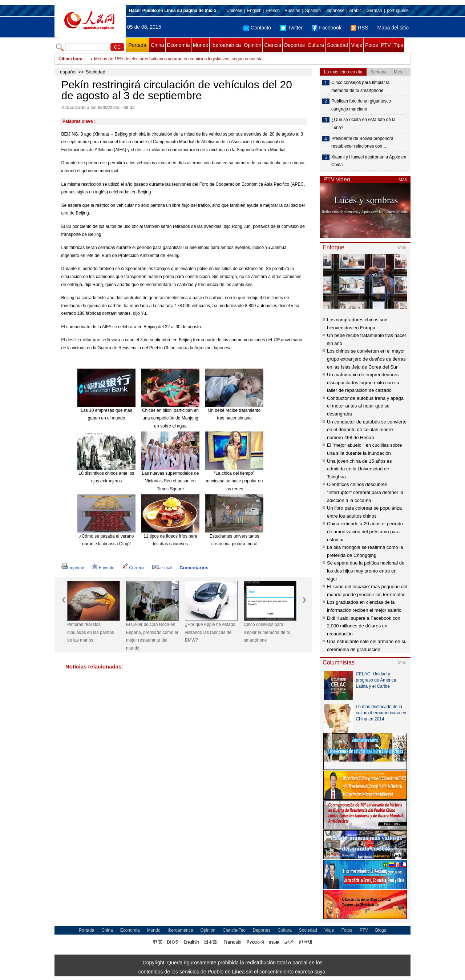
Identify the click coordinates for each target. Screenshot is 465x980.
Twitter (291, 28)
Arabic (355, 11)
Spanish (313, 11)
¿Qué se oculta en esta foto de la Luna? (363, 124)
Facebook (326, 28)
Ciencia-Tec (234, 930)
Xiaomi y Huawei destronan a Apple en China (369, 161)
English (254, 11)
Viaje (357, 45)
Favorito (103, 568)
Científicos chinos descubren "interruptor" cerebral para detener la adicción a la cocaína (365, 492)
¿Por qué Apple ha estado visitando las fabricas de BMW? (210, 632)
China (157, 45)
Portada (137, 45)
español (68, 72)
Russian (292, 11)
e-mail (162, 568)
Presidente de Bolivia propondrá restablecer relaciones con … (362, 142)
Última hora (70, 59)
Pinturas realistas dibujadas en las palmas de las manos (91, 632)
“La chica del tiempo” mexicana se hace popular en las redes (234, 481)
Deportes (294, 45)
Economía (179, 45)
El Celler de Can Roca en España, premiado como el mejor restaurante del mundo (152, 636)
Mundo (201, 45)
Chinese (234, 11)
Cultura (316, 45)
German (374, 11)
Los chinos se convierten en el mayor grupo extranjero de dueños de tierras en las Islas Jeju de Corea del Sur (366, 359)
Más (403, 180)
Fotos (371, 45)
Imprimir (73, 568)
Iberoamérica (226, 45)
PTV (386, 45)
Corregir (133, 568)
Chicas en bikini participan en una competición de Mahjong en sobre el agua (170, 418)
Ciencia (273, 45)
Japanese (335, 11)
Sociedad (337, 45)
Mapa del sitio (393, 28)
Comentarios (194, 568)
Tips (399, 45)
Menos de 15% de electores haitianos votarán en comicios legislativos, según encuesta (178, 59)
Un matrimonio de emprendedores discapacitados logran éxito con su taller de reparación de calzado (363, 382)
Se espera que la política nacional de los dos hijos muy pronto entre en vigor (366, 571)
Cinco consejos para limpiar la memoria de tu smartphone (267, 632)
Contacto (257, 28)
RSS (359, 28)
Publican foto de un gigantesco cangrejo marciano (361, 105)
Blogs (381, 930)
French (273, 11)
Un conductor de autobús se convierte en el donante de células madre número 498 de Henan (367, 430)
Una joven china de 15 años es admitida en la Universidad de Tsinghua (359, 469)
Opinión (252, 45)
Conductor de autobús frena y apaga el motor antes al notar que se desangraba (365, 406)
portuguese (398, 11)
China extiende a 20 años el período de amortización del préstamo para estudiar (365, 531)
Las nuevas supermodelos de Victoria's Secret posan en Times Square (171, 481)
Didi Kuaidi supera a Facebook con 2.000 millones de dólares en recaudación (364, 626)
